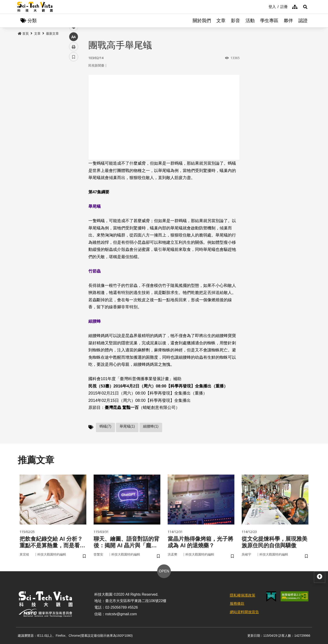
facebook (74, 87)
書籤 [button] (74, 137)
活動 (250, 21)
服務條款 (237, 604)
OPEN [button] (164, 571)
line (72, 107)
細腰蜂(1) (151, 426)
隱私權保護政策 (243, 595)
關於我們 (202, 21)
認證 (303, 21)
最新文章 (52, 34)
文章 (221, 21)
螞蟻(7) (105, 426)
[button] (305, 7)
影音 (236, 21)
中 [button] (74, 117)
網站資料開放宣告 (244, 612)
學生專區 (269, 21)
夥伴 (288, 21)
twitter (74, 97)
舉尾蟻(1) (127, 426)
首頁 (23, 34)
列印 (74, 127)
